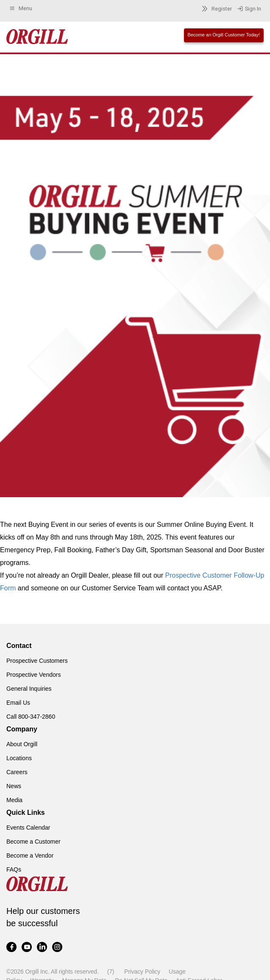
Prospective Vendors (33, 675)
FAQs (14, 869)
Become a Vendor (30, 855)
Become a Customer (33, 842)
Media (14, 800)
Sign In (249, 9)
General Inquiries (29, 689)
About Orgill (22, 744)
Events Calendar (28, 828)
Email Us (18, 703)
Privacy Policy (142, 972)
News (14, 786)
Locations (19, 758)
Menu (21, 8)
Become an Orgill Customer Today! (224, 35)
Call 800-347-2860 (31, 717)
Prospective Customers (37, 661)
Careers (17, 772)
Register (216, 9)
